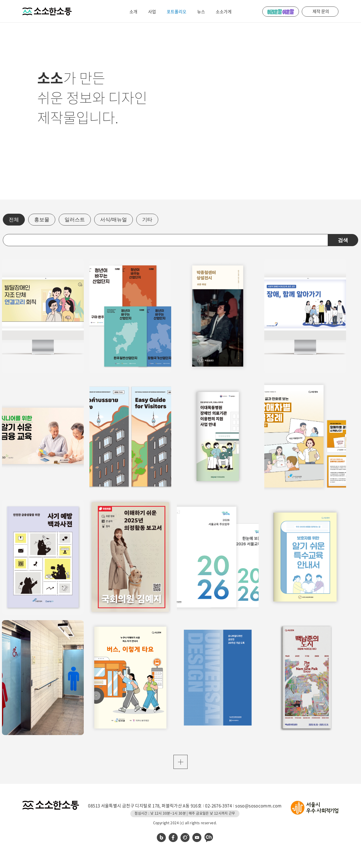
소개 (133, 12)
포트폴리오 (177, 12)
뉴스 (201, 12)
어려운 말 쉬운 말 (281, 12)
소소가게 (224, 12)
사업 (152, 12)
